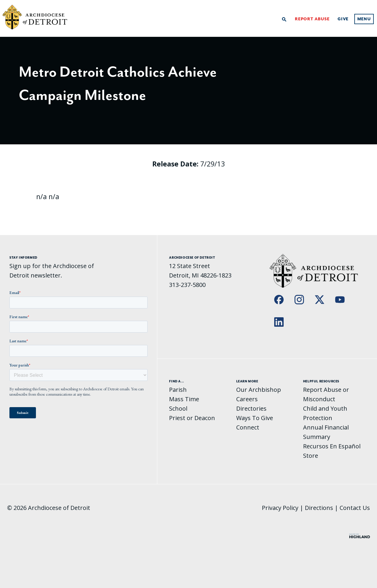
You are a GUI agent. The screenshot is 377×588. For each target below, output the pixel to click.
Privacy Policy (280, 508)
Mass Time (184, 399)
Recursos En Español (332, 446)
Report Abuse (312, 19)
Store (311, 456)
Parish (178, 390)
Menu (364, 19)
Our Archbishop (259, 390)
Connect (248, 427)
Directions (319, 508)
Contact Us (355, 508)
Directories (251, 408)
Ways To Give (255, 418)
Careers (247, 399)
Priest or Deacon (192, 418)
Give (343, 19)
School (178, 408)
